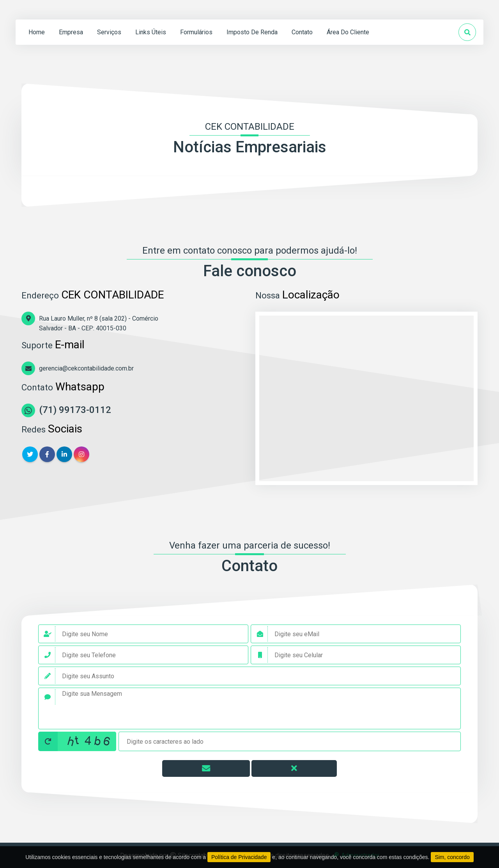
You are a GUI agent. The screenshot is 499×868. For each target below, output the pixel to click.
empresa (71, 32)
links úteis (151, 32)
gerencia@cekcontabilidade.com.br (86, 368)
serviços (109, 32)
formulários (196, 32)
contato (302, 32)
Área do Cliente (348, 32)
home (37, 32)
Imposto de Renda (252, 32)
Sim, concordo (452, 857)
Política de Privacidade (239, 857)
